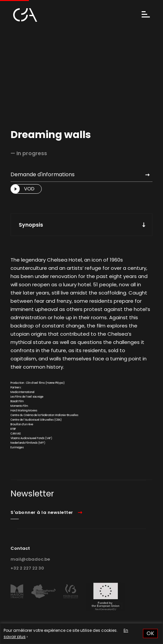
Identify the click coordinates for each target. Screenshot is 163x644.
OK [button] (150, 633)
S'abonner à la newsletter (42, 512)
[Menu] (146, 15)
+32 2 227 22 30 (27, 568)
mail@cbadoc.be (30, 559)
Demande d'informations (43, 174)
